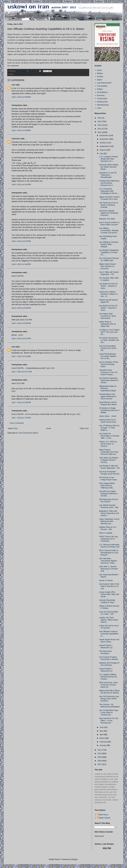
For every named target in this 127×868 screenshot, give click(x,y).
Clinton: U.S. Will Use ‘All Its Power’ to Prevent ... (108, 444)
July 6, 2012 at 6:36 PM (21, 323)
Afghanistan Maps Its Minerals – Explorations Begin (108, 388)
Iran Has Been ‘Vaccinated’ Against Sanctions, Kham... (108, 561)
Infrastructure (102, 102)
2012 (100, 132)
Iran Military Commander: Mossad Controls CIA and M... (109, 230)
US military (42, 74)
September (104, 146)
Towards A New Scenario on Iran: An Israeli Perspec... (108, 372)
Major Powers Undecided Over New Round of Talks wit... (109, 452)
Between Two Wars (107, 219)
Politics (100, 89)
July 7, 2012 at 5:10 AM (21, 356)
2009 (100, 757)
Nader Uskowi (104, 818)
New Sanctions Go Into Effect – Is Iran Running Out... (109, 721)
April (102, 735)
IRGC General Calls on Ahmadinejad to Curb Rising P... (109, 553)
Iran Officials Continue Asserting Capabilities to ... (109, 634)
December (104, 135)
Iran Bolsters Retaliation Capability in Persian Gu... (109, 252)
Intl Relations (102, 92)
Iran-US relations (20, 74)
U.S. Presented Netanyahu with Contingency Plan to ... (109, 191)
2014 (100, 125)
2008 (100, 761)
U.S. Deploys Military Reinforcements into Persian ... (108, 677)
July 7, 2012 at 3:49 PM (21, 402)
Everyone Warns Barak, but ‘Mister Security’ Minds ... (109, 167)
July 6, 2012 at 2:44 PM (21, 184)
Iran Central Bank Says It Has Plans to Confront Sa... (109, 712)
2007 (100, 764)
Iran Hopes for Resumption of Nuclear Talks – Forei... (109, 436)
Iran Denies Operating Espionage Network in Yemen (109, 380)
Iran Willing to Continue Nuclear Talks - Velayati (109, 244)
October (103, 143)
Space (100, 80)
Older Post (84, 428)
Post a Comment (17, 423)
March (102, 738)
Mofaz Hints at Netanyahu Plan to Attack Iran (108, 324)
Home (49, 428)
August (103, 150)
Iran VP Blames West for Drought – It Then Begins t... (109, 428)
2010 (100, 753)
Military (100, 73)
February (104, 742)
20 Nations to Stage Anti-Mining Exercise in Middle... (109, 410)
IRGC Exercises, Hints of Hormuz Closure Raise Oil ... (108, 685)
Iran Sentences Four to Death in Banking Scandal (109, 205)
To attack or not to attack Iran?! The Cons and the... (109, 332)
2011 (100, 750)
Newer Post (13, 428)
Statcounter (99, 836)
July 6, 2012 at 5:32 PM (21, 241)
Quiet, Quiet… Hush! (108, 416)
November (104, 139)
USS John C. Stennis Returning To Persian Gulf (109, 569)
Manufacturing (103, 105)
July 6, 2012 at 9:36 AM (21, 97)
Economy (101, 95)
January (103, 745)
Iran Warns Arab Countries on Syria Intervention (108, 316)
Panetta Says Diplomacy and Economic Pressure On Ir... (109, 183)
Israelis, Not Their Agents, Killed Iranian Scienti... (109, 620)
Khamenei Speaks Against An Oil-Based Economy (109, 213)
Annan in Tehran (106, 580)
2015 (100, 121)
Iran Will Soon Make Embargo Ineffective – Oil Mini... (109, 494)
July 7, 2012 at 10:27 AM (22, 372)
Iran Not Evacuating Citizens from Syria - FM (108, 348)
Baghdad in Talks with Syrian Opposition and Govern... (109, 513)
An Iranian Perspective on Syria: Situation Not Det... (109, 340)
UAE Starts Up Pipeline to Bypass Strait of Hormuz (109, 460)
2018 (100, 118)
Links (99, 108)
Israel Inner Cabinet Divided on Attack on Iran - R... (108, 294)
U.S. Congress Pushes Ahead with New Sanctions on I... (109, 159)
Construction (102, 99)
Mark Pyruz (103, 815)
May (102, 731)
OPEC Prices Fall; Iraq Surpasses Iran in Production (109, 539)
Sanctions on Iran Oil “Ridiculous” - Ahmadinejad (108, 175)
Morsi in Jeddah (106, 533)
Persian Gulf (32, 74)
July (102, 153)
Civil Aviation (102, 86)
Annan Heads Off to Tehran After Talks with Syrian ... (109, 594)
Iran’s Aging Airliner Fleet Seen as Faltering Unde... (107, 485)
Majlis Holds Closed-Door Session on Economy (108, 266)
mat (13, 85)
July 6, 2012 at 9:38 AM (21, 130)
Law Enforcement (104, 83)
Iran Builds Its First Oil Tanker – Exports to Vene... (108, 286)
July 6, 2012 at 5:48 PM (21, 264)
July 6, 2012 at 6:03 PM (21, 308)
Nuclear (100, 77)
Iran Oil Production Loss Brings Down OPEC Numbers (109, 699)
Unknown (16, 139)
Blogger (75, 859)
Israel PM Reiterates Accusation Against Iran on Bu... (108, 356)
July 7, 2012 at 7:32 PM (21, 418)
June (102, 727)
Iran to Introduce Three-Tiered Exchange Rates (109, 364)
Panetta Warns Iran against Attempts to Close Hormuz (108, 396)
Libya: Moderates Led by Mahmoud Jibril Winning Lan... (109, 521)
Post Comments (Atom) (28, 433)
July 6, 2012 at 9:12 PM (21, 338)
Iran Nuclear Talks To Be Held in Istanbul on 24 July (109, 586)
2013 (100, 129)
